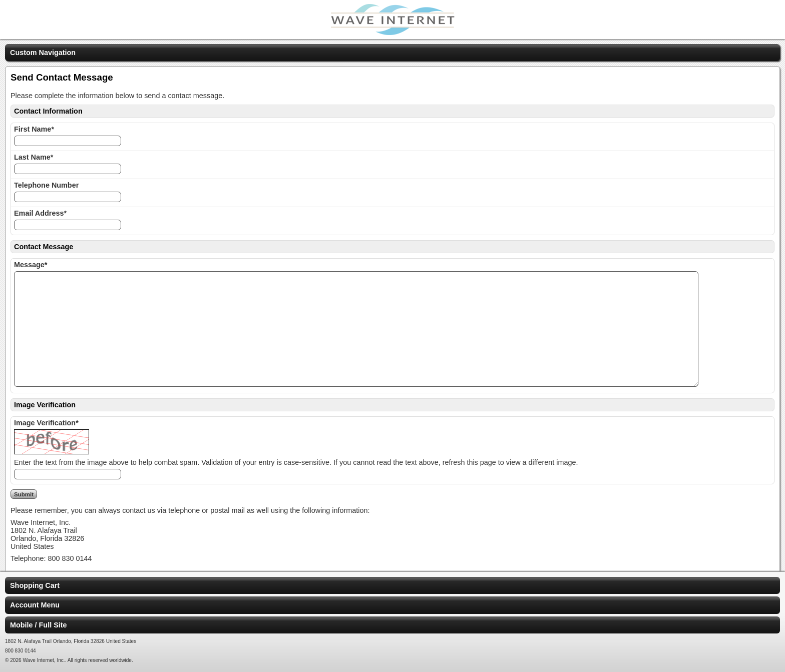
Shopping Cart (35, 585)
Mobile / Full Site (39, 625)
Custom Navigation (43, 53)
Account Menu (35, 605)
